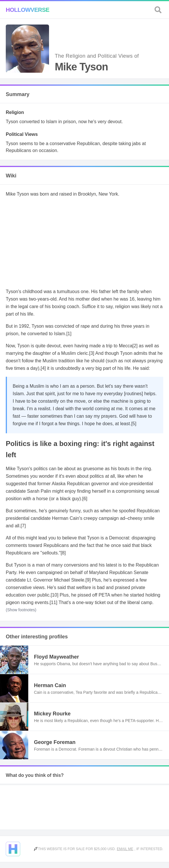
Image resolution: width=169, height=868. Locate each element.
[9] (88, 580)
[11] (53, 602)
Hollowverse (28, 10)
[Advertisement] (84, 243)
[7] (23, 526)
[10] (55, 595)
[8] (63, 553)
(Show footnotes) (21, 610)
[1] (69, 334)
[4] (43, 368)
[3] (92, 353)
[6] (85, 499)
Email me (125, 849)
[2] (135, 346)
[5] (134, 424)
